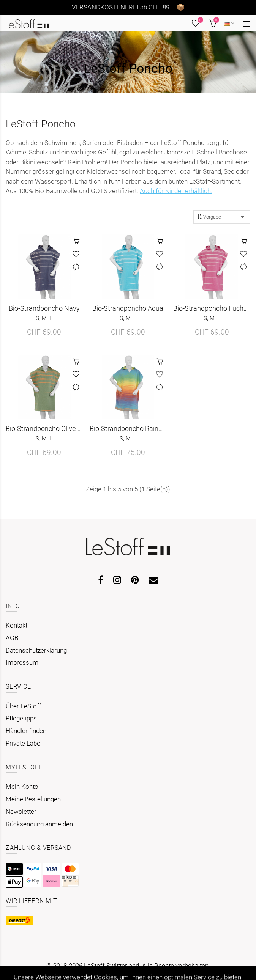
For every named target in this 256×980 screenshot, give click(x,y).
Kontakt (17, 625)
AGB (12, 638)
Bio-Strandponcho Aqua (128, 313)
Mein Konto (22, 787)
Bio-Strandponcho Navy (44, 313)
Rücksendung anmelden (39, 824)
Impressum (22, 662)
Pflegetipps (21, 718)
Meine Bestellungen (33, 799)
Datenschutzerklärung (36, 650)
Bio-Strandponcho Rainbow (128, 433)
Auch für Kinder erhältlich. (176, 191)
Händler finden (26, 731)
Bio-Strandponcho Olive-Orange (44, 433)
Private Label (24, 743)
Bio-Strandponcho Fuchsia (212, 313)
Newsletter (21, 812)
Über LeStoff (24, 706)
